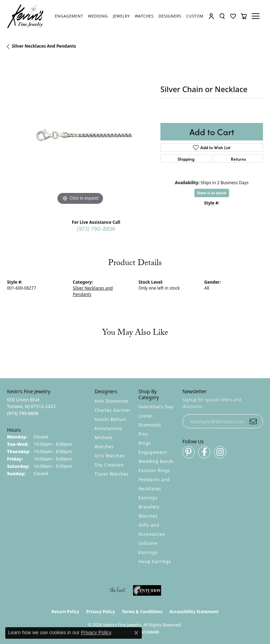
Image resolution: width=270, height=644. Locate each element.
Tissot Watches (112, 474)
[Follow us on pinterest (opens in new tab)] (189, 452)
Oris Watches (110, 456)
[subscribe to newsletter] (253, 421)
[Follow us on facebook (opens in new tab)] (204, 452)
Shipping (186, 159)
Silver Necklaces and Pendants (44, 46)
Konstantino (108, 428)
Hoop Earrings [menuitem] (155, 562)
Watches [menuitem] (148, 516)
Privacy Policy (101, 612)
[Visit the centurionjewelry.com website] (147, 590)
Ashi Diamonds (112, 401)
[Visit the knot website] (117, 590)
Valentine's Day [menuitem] (156, 407)
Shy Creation (109, 465)
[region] (80, 133)
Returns (238, 159)
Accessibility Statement (194, 612)
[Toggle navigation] (257, 16)
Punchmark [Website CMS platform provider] (148, 632)
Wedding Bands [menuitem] (156, 461)
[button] (211, 16)
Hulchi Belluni (110, 419)
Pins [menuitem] (143, 434)
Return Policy (65, 612)
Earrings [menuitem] (148, 498)
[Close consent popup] (136, 633)
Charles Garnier (112, 410)
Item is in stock (212, 193)
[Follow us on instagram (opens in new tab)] (220, 452)
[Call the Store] (23, 413)
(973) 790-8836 (96, 228)
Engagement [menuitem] (153, 452)
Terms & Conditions (142, 612)
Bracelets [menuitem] (149, 507)
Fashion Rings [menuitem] (155, 470)
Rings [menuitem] (145, 443)
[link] (69, 16)
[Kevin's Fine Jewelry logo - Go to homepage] (26, 16)
